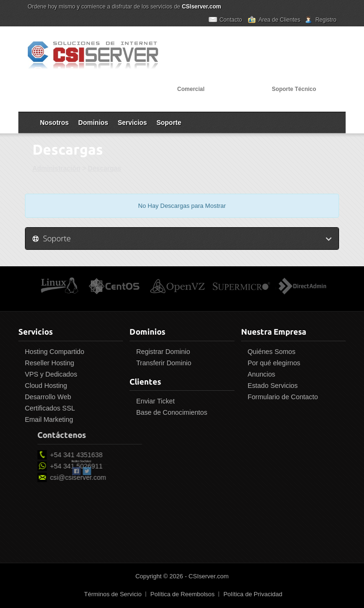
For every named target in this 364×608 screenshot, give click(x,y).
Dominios (93, 123)
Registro (326, 20)
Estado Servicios (270, 386)
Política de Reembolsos (182, 594)
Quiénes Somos (269, 352)
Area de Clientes (279, 20)
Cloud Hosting (44, 386)
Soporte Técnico (294, 89)
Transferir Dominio (162, 363)
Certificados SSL (48, 408)
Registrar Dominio (161, 352)
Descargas (105, 168)
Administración (57, 168)
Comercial (191, 89)
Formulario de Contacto (280, 397)
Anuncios (259, 374)
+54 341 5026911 (108, 466)
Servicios (132, 123)
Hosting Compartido (52, 352)
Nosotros (54, 123)
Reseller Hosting (47, 363)
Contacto (231, 20)
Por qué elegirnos (272, 363)
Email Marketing (47, 419)
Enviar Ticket (154, 401)
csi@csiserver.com (110, 477)
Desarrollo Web (46, 397)
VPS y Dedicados (49, 374)
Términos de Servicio (113, 594)
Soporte (169, 123)
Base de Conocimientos (170, 412)
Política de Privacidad (253, 594)
